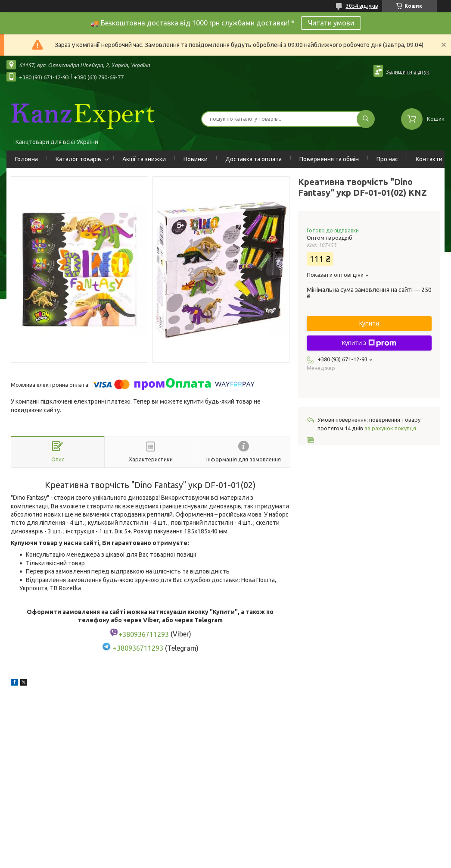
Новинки (196, 159)
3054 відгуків (362, 6)
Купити (369, 323)
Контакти (429, 159)
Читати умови (331, 23)
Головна (26, 159)
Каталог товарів (78, 159)
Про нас (387, 159)
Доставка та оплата (253, 159)
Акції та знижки (144, 159)
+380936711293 (138, 648)
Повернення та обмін (329, 159)
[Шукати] (366, 119)
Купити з (369, 343)
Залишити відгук (408, 72)
